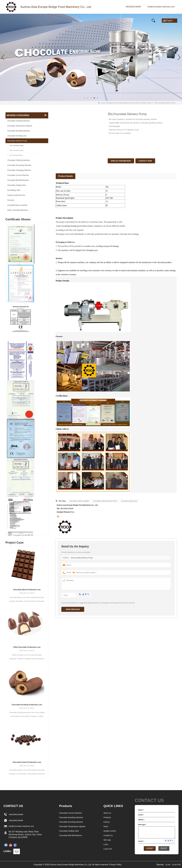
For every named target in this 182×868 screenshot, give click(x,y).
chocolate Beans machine (17, 205)
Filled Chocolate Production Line (27, 647)
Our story (63, 20)
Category (110, 103)
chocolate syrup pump (129, 501)
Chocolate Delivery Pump (125, 103)
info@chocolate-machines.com (161, 7)
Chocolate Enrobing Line (17, 136)
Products (29, 20)
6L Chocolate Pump (15, 155)
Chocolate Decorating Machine (19, 165)
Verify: (141, 841)
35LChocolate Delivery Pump (81, 558)
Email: (141, 815)
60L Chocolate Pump (16, 150)
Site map (107, 840)
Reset (165, 849)
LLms (168, 865)
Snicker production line (16, 195)
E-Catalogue (114, 20)
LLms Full (176, 865)
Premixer (11, 200)
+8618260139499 (133, 7)
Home (12, 20)
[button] (85, 98)
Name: (141, 810)
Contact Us (136, 20)
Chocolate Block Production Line (27, 590)
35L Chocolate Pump (143, 103)
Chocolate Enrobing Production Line (27, 705)
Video (81, 20)
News (46, 20)
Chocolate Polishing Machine (19, 160)
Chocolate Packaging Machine (19, 170)
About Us (108, 813)
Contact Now (145, 161)
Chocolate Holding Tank (17, 185)
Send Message (73, 609)
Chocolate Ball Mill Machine (18, 180)
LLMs (106, 844)
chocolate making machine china (105, 501)
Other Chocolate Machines (18, 210)
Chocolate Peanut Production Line (27, 762)
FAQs (96, 20)
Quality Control (110, 831)
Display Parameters (121, 161)
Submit (149, 849)
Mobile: (142, 820)
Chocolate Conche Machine (18, 175)
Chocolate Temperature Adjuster (20, 126)
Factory (107, 822)
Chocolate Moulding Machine (19, 131)
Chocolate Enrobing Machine (19, 121)
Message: (142, 825)
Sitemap (160, 865)
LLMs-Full (108, 849)
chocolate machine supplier (79, 501)
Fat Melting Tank (14, 190)
